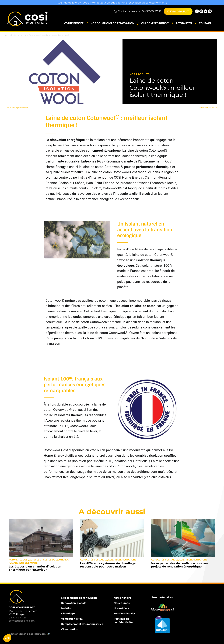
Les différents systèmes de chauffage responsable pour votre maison (108, 565)
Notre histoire (122, 598)
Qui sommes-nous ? (155, 23)
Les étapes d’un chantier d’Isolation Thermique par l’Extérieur (35, 568)
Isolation (67, 608)
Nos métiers (121, 608)
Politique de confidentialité (123, 621)
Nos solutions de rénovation (112, 23)
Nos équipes (122, 603)
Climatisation (70, 629)
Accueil (9, 35)
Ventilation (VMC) (72, 619)
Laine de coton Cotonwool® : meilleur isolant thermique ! (162, 88)
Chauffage (68, 614)
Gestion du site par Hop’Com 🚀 (30, 634)
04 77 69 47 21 (17, 618)
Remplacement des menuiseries (82, 624)
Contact (205, 23)
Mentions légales (125, 614)
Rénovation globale (74, 603)
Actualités (184, 23)
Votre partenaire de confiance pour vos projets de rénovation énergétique (180, 565)
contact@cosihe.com (22, 621)
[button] (7, 638)
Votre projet (74, 23)
